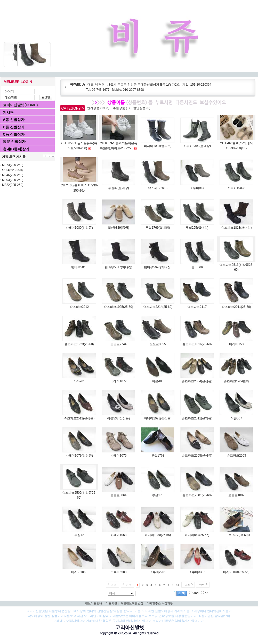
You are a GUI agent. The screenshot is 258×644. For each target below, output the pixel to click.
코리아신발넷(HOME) (20, 105)
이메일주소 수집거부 (160, 603)
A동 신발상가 (14, 120)
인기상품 (99, 108)
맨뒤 (202, 585)
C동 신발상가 (14, 134)
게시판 (8, 112)
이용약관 (111, 603)
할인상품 (143, 108)
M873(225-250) (13, 165)
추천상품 (122, 108)
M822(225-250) (13, 185)
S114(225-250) (12, 170)
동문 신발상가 (14, 142)
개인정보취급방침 (132, 603)
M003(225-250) (13, 180)
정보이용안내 (94, 603)
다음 (187, 585)
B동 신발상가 (14, 127)
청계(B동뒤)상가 (16, 149)
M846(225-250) (13, 175)
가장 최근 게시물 (14, 157)
